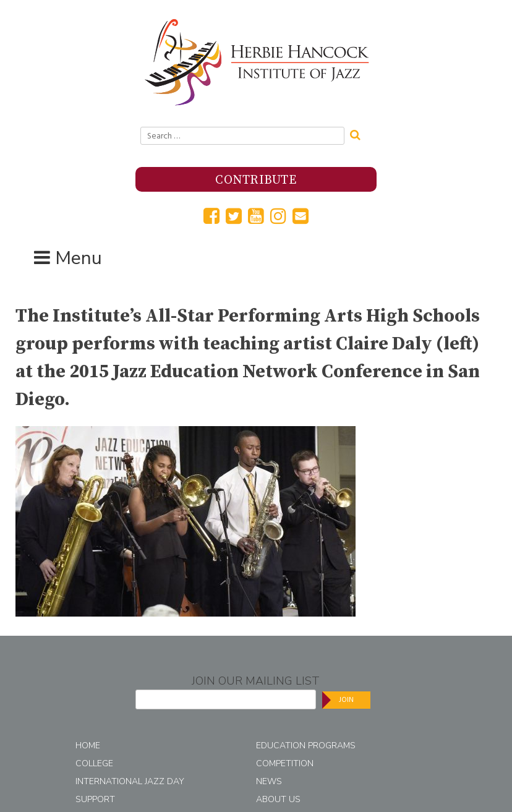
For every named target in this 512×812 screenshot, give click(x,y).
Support (95, 799)
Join (346, 700)
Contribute (256, 180)
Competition (285, 763)
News (269, 781)
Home (88, 746)
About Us (278, 799)
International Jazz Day (130, 781)
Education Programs (306, 746)
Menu (79, 258)
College (94, 763)
